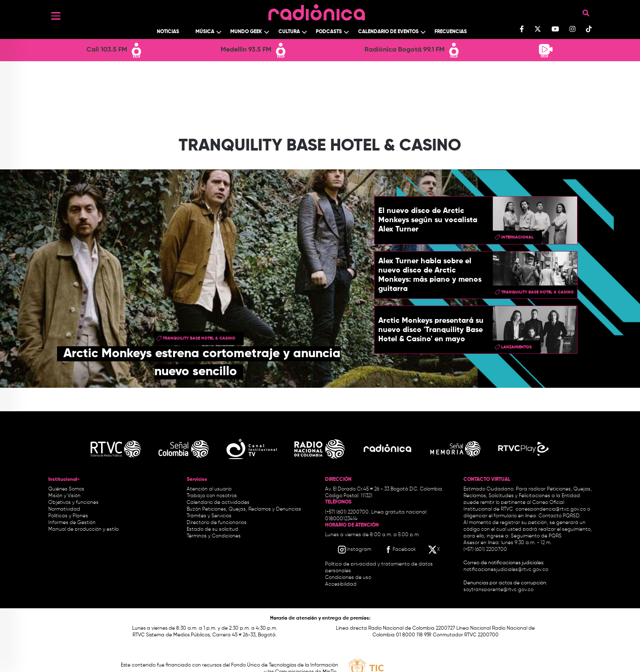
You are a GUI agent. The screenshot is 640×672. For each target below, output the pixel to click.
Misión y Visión (64, 496)
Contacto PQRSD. (559, 516)
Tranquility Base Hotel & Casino (199, 338)
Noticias (168, 32)
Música (205, 32)
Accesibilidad (341, 584)
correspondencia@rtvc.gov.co (551, 509)
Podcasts (329, 32)
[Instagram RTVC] (354, 550)
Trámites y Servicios (209, 516)
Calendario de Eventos (388, 32)
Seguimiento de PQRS (536, 536)
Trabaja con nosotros (212, 496)
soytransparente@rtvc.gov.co (498, 590)
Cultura (289, 32)
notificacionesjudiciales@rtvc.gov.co (506, 570)
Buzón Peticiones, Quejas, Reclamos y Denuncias (244, 509)
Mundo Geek (246, 32)
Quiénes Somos (66, 489)
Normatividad (64, 509)
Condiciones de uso (348, 578)
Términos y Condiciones (214, 536)
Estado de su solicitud (212, 529)
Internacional (517, 237)
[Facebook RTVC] (400, 550)
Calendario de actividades (218, 503)
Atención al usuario (209, 489)
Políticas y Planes (68, 516)
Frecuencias (451, 32)
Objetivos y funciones (73, 503)
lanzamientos (516, 347)
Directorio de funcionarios (217, 523)
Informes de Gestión (72, 523)
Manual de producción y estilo (83, 529)
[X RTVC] (434, 550)
